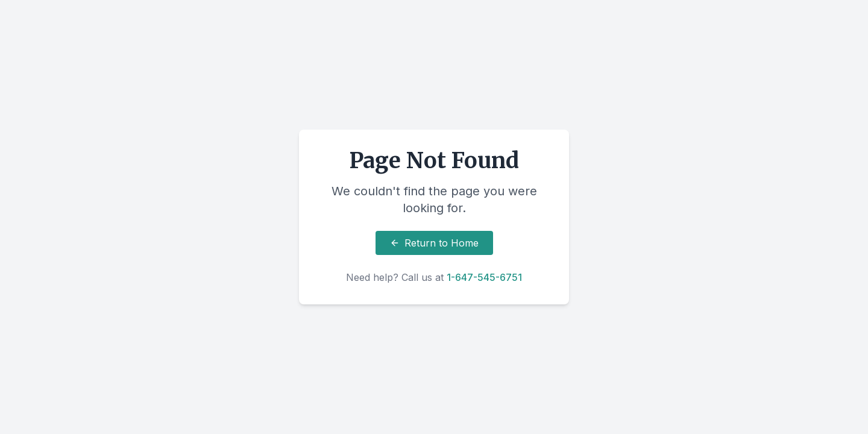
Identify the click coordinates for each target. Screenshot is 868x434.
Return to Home (434, 243)
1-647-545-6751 (484, 277)
